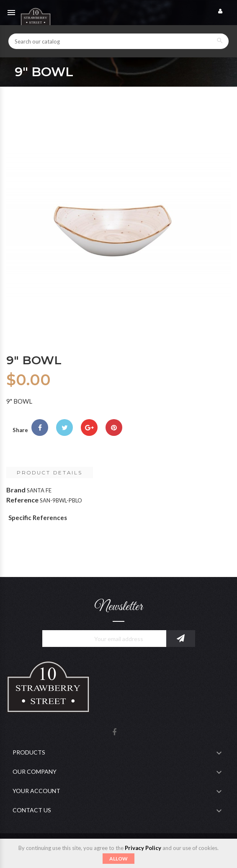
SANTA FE (39, 490)
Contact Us (32, 810)
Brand (16, 490)
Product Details (50, 473)
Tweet (64, 428)
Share (40, 428)
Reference (22, 500)
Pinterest (114, 428)
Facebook (114, 733)
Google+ (89, 428)
